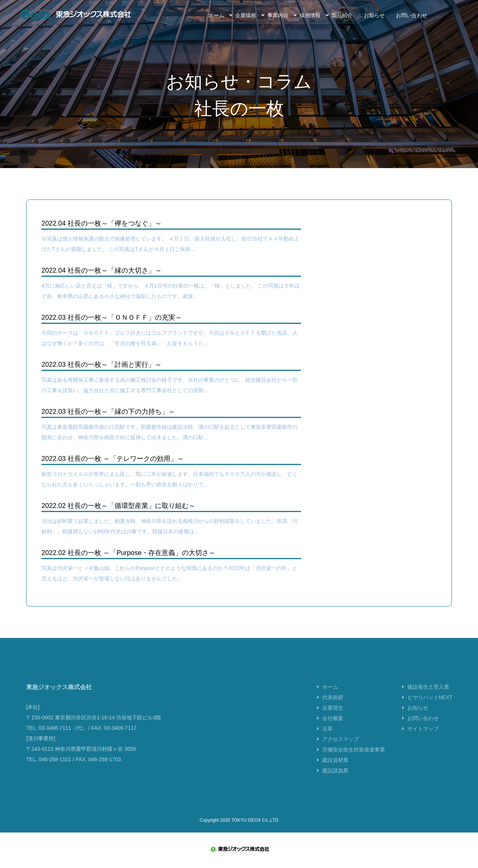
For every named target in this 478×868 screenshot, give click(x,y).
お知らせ (374, 15)
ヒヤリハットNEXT (430, 703)
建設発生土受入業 (428, 692)
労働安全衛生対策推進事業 (354, 755)
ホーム (216, 15)
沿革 (328, 734)
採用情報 (310, 15)
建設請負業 (335, 776)
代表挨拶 (333, 703)
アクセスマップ (341, 745)
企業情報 (246, 15)
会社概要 (333, 724)
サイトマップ (423, 734)
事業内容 (278, 15)
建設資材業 (335, 766)
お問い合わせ (412, 15)
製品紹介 (342, 15)
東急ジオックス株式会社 (76, 14)
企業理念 (333, 713)
